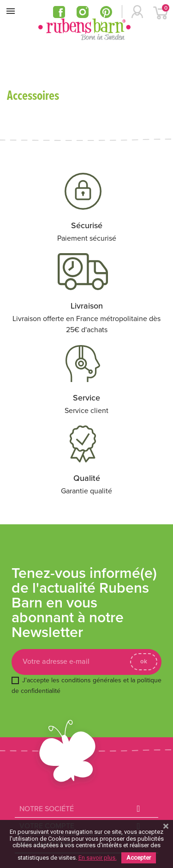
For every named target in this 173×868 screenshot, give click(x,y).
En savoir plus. (98, 858)
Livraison (87, 306)
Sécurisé (87, 225)
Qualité (87, 478)
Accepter (139, 858)
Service (86, 398)
